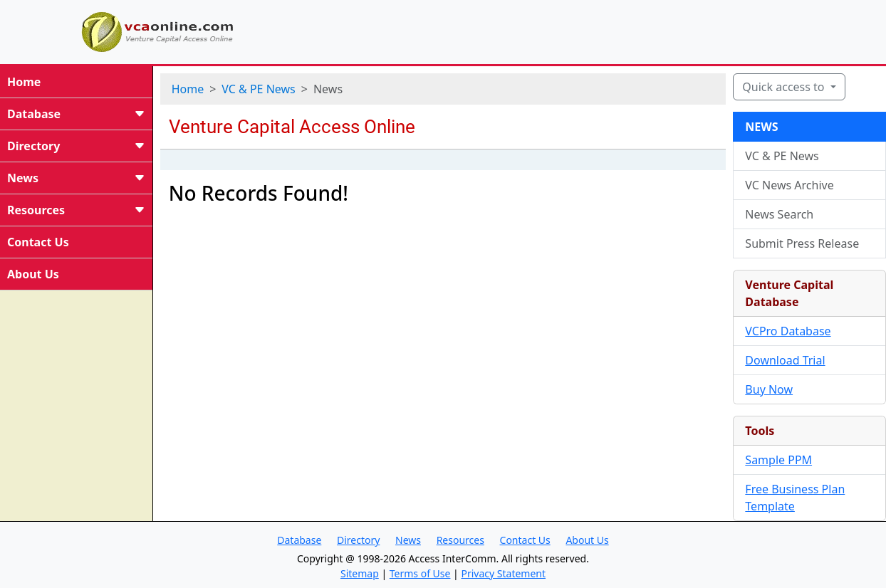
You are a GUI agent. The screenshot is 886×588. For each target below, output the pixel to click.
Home (24, 82)
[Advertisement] (585, 30)
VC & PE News (258, 89)
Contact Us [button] (525, 540)
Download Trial (785, 360)
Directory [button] (358, 540)
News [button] (408, 540)
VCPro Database (788, 331)
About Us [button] (587, 540)
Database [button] (299, 540)
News (76, 178)
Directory (76, 146)
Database (76, 114)
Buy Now (769, 389)
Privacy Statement (503, 573)
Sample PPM (778, 460)
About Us (33, 274)
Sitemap (360, 573)
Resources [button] (460, 540)
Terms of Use (420, 573)
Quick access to (785, 87)
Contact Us (38, 242)
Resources (76, 210)
